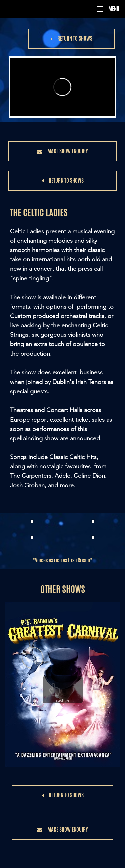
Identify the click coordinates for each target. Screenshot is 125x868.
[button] (100, 9)
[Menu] (62, 9)
